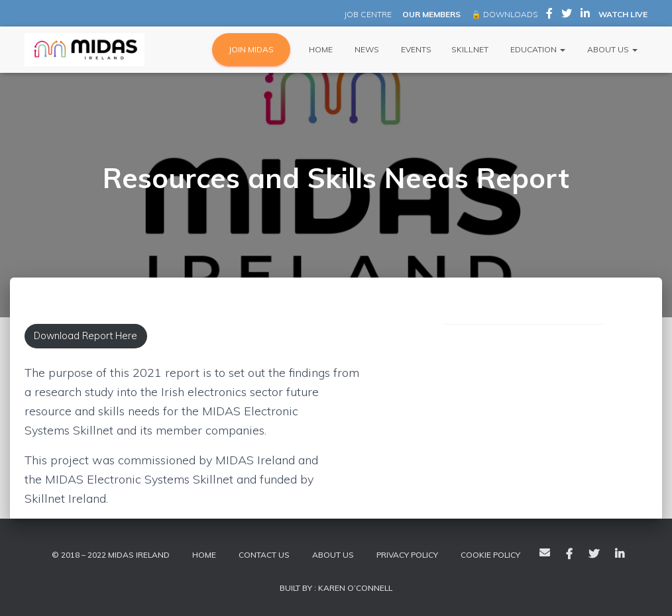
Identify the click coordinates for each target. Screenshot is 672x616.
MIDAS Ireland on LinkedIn (585, 15)
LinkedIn (620, 554)
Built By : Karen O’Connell (336, 588)
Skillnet (470, 49)
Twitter (594, 554)
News (366, 49)
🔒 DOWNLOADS (504, 14)
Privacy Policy (407, 555)
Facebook (569, 554)
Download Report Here (85, 336)
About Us (611, 49)
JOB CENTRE (367, 14)
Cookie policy (490, 555)
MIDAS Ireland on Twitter (567, 15)
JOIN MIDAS (251, 49)
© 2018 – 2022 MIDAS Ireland (111, 555)
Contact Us (264, 555)
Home (320, 49)
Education (537, 49)
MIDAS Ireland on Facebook (549, 15)
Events (415, 49)
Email (545, 552)
